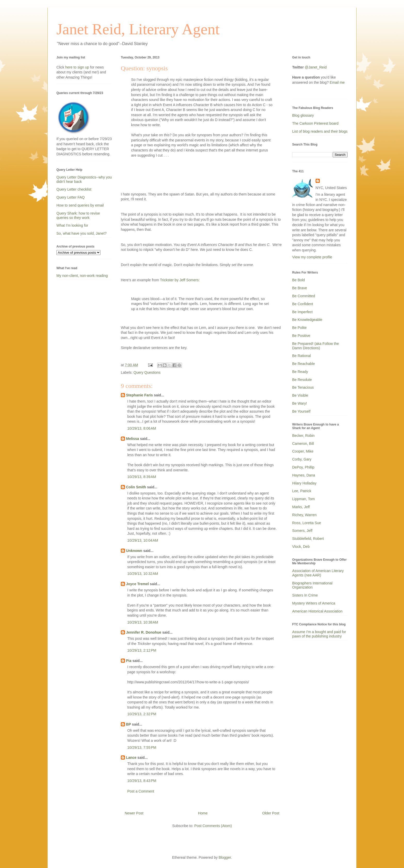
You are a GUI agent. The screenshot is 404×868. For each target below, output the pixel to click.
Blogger (225, 857)
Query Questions (147, 372)
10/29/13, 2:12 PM (142, 650)
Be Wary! (300, 403)
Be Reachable (304, 364)
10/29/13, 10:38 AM (143, 622)
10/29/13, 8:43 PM (142, 781)
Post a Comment (141, 791)
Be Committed (304, 296)
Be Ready (300, 372)
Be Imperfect (302, 312)
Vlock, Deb (301, 547)
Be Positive (301, 336)
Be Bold (298, 280)
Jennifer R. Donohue (144, 632)
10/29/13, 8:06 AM (142, 428)
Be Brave (300, 288)
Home (203, 813)
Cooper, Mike (303, 451)
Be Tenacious (303, 387)
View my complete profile (312, 257)
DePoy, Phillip (303, 467)
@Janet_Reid (316, 67)
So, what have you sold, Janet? (82, 233)
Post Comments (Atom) (213, 826)
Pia (129, 661)
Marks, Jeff (301, 507)
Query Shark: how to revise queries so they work (78, 215)
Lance (131, 758)
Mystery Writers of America (314, 603)
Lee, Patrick (302, 491)
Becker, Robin (303, 436)
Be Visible (300, 395)
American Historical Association (317, 611)
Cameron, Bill (303, 444)
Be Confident (303, 304)
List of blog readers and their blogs (320, 131)
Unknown (134, 551)
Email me (337, 82)
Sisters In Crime (305, 595)
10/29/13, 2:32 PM (142, 714)
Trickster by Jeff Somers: (180, 280)
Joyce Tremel (137, 584)
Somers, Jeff (302, 531)
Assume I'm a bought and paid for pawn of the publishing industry (319, 634)
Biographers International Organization (312, 585)
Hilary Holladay (304, 483)
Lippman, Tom (304, 499)
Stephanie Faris (139, 395)
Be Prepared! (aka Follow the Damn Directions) (315, 346)
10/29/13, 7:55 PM (142, 747)
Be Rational (301, 356)
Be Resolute (302, 380)
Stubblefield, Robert (308, 539)
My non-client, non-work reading (82, 276)
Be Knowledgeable (307, 320)
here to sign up (78, 67)
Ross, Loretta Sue (307, 523)
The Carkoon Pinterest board (315, 123)
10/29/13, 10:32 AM (143, 574)
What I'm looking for (72, 225)
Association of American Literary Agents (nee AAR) (318, 573)
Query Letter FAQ (71, 197)
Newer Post (134, 813)
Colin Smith (136, 487)
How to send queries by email (80, 205)
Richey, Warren (304, 515)
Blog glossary (303, 115)
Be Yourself (301, 411)
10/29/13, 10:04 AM (143, 540)
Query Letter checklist (74, 189)
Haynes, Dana (304, 475)
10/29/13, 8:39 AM (142, 477)
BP (128, 724)
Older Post (271, 813)
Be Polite (299, 328)
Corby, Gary (302, 459)
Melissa (133, 439)
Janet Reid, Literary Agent (138, 29)
